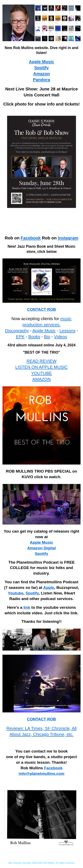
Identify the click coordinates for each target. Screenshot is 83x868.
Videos (60, 337)
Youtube (16, 593)
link (27, 607)
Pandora (41, 80)
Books (34, 337)
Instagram (68, 238)
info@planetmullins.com (41, 774)
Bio (47, 337)
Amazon (41, 74)
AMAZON (41, 379)
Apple (49, 588)
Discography (17, 331)
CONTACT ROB (41, 309)
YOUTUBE (41, 373)
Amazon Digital (41, 548)
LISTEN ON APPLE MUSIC (41, 367)
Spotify (41, 68)
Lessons (67, 331)
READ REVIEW (42, 361)
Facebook (31, 238)
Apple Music (41, 62)
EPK (20, 337)
